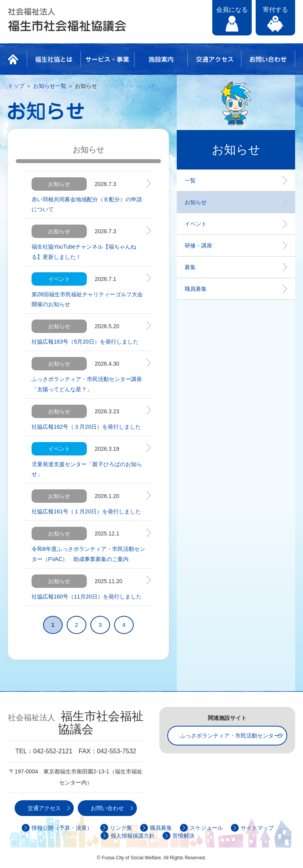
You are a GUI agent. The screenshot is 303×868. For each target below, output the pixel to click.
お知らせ (196, 202)
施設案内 (161, 59)
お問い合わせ (268, 59)
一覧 (190, 180)
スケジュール (206, 828)
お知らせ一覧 (50, 86)
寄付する (275, 10)
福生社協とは (54, 59)
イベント (196, 224)
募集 (190, 267)
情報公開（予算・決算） (62, 828)
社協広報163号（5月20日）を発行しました (85, 342)
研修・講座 (198, 245)
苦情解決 (183, 836)
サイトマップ (257, 828)
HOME (15, 59)
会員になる (232, 10)
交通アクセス (214, 59)
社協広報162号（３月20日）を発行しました (86, 427)
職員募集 (196, 289)
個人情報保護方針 (133, 836)
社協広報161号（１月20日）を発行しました (86, 511)
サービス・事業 (108, 59)
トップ (16, 86)
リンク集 (121, 828)
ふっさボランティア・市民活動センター (230, 736)
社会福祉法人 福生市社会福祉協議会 (67, 20)
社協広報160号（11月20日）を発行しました (87, 597)
